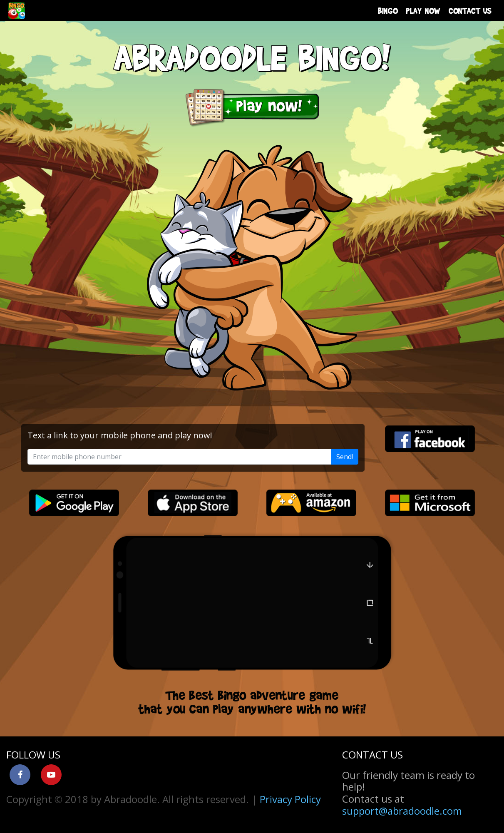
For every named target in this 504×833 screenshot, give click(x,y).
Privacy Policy (290, 799)
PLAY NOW (423, 10)
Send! (345, 457)
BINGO (388, 10)
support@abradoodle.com (402, 811)
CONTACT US (470, 10)
